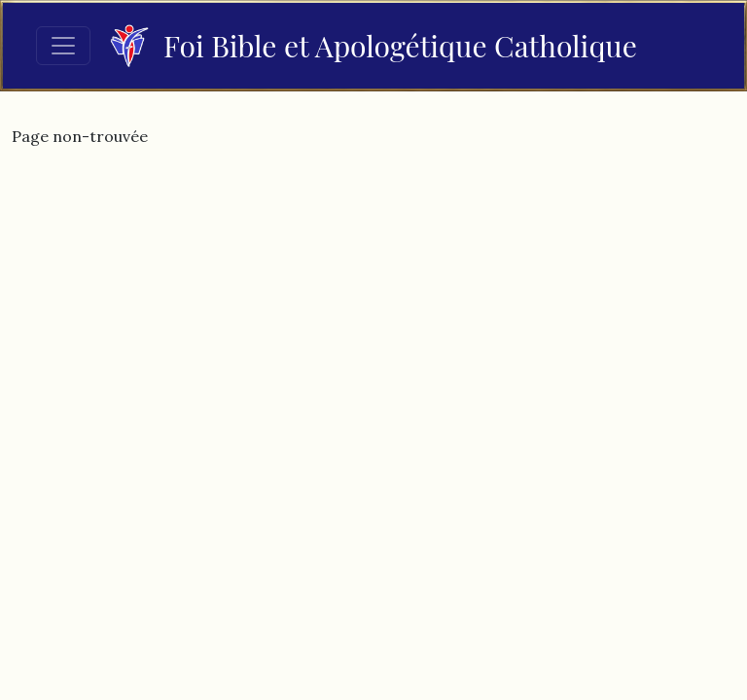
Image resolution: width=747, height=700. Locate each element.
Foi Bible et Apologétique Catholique (373, 46)
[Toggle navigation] (63, 46)
